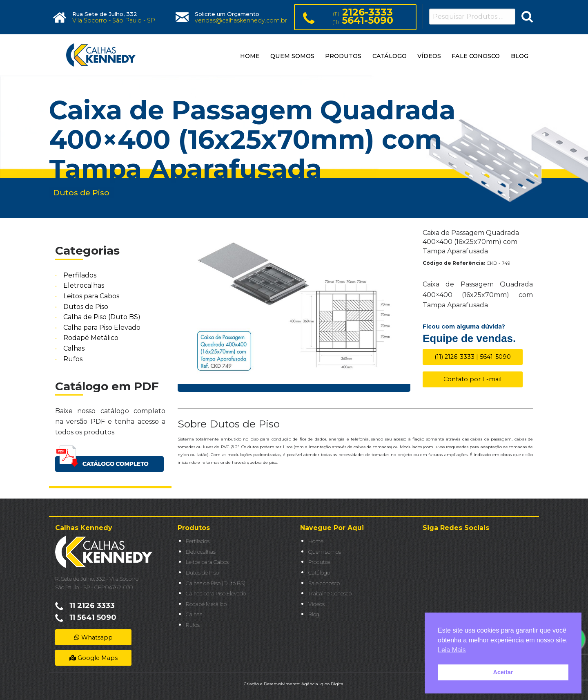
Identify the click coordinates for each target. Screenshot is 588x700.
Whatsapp (94, 637)
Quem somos (325, 552)
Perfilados (80, 275)
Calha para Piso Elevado (102, 328)
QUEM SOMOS (292, 56)
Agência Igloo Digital (323, 684)
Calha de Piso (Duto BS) (102, 317)
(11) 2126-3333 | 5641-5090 (473, 357)
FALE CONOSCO (476, 56)
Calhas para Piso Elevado (216, 594)
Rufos (73, 359)
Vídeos (316, 604)
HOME (250, 56)
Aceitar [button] (503, 672)
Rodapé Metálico (91, 338)
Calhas (74, 348)
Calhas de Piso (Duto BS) (216, 583)
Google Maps (94, 658)
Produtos (319, 562)
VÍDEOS (429, 56)
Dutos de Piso (86, 307)
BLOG (520, 56)
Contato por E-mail (472, 379)
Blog (314, 614)
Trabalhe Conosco (330, 594)
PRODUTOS (343, 56)
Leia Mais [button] (452, 650)
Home (316, 541)
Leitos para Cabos (91, 296)
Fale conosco (324, 583)
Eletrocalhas (84, 286)
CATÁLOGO (390, 56)
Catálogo (319, 573)
